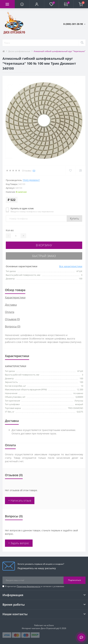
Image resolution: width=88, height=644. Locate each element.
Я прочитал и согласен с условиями (35, 586)
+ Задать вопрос (19, 543)
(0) (34, 171)
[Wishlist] (70, 170)
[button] (37, 4)
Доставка (11, 305)
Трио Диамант (31, 180)
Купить (74, 219)
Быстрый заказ (44, 256)
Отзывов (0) (12, 319)
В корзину (44, 245)
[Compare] (80, 170)
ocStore (50, 625)
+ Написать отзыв (20, 501)
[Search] (82, 43)
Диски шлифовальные (19, 51)
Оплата (10, 312)
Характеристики (15, 297)
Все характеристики (71, 266)
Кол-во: (10, 230)
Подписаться (75, 580)
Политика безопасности (29, 586)
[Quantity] (16, 236)
